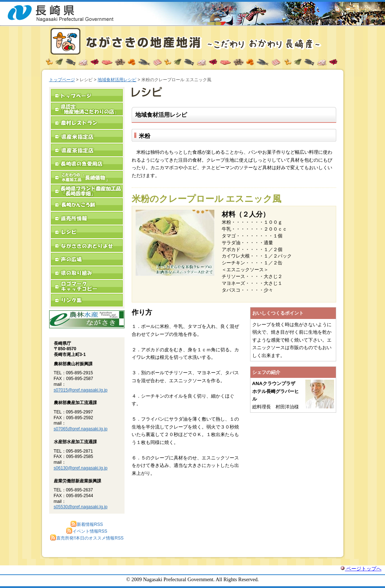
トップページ (62, 80)
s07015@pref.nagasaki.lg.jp (81, 390)
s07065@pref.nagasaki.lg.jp (81, 429)
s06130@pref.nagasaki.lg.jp (81, 468)
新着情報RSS (87, 524)
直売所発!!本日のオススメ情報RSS (87, 538)
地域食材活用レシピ (117, 80)
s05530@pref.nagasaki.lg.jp (81, 507)
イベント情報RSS (87, 531)
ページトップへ (361, 569)
